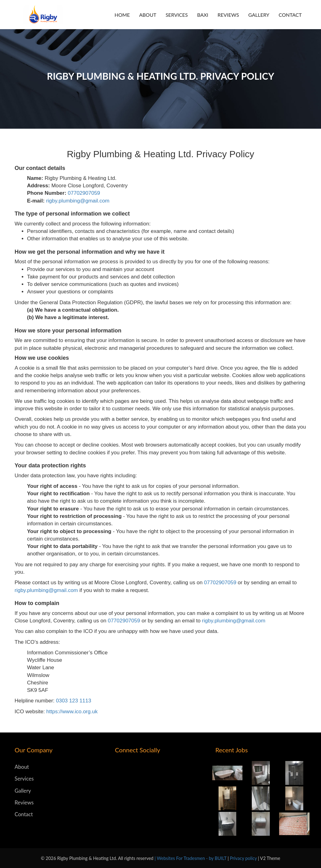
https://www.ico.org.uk (72, 712)
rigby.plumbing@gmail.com (78, 201)
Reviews (228, 15)
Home (122, 15)
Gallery (259, 15)
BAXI (203, 15)
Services (177, 15)
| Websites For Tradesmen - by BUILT (191, 858)
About (148, 15)
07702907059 (84, 193)
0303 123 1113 (73, 701)
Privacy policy (244, 858)
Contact (290, 15)
